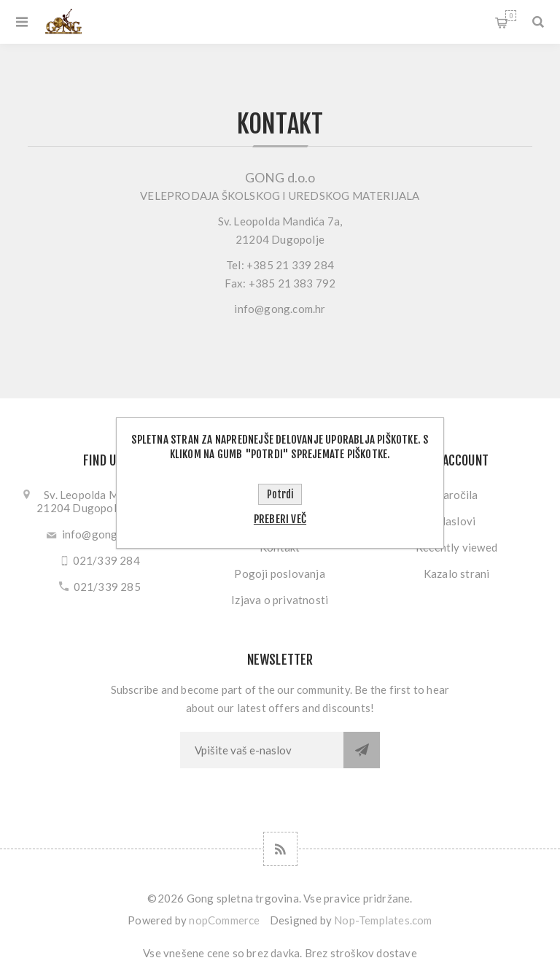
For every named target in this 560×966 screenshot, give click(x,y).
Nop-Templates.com (383, 920)
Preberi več (280, 519)
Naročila (457, 495)
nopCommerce (224, 920)
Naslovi (456, 521)
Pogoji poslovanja (279, 573)
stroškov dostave (374, 953)
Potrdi (280, 494)
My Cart (511, 16)
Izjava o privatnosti (280, 600)
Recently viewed (456, 547)
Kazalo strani (457, 573)
